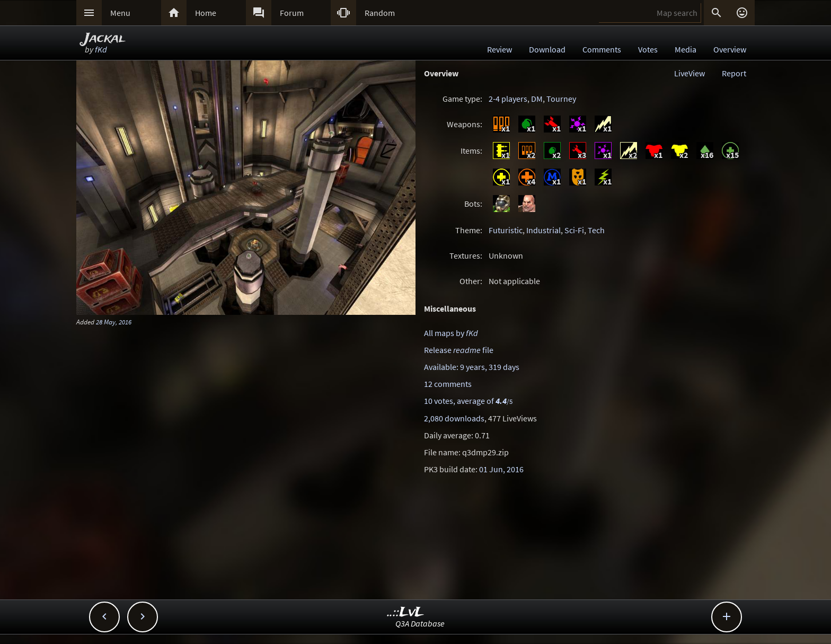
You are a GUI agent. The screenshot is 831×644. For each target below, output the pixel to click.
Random (380, 13)
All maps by (451, 333)
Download (547, 49)
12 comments (448, 384)
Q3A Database (420, 623)
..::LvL (406, 612)
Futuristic (506, 230)
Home (206, 13)
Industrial (543, 230)
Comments (602, 49)
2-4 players (508, 99)
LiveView (689, 73)
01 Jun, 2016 (501, 469)
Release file (459, 350)
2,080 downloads (454, 418)
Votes (648, 49)
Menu (120, 13)
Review (500, 49)
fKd (101, 49)
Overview (730, 49)
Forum (292, 13)
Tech (596, 230)
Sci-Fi (574, 230)
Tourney (561, 99)
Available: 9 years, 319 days (472, 367)
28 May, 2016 (114, 322)
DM (537, 99)
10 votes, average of (468, 401)
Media (686, 49)
